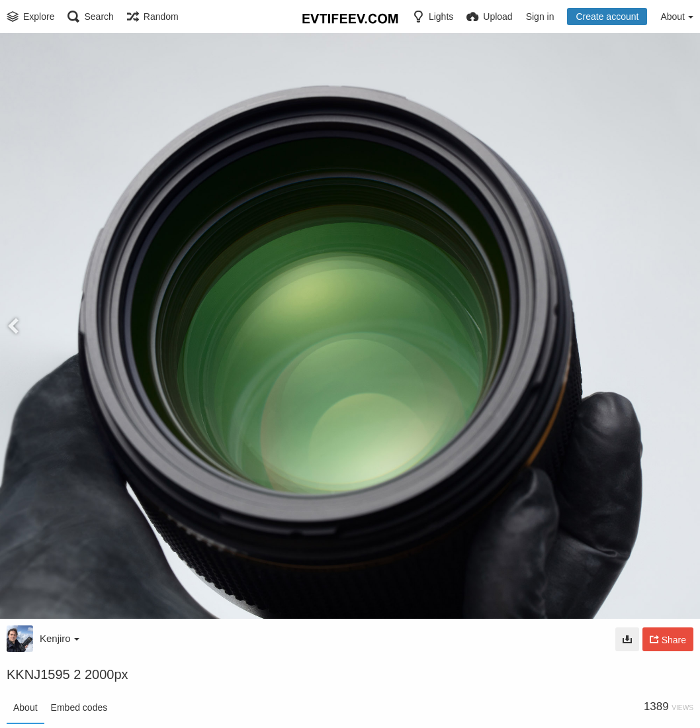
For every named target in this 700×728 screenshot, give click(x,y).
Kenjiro (60, 638)
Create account (607, 17)
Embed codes (79, 707)
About (25, 707)
